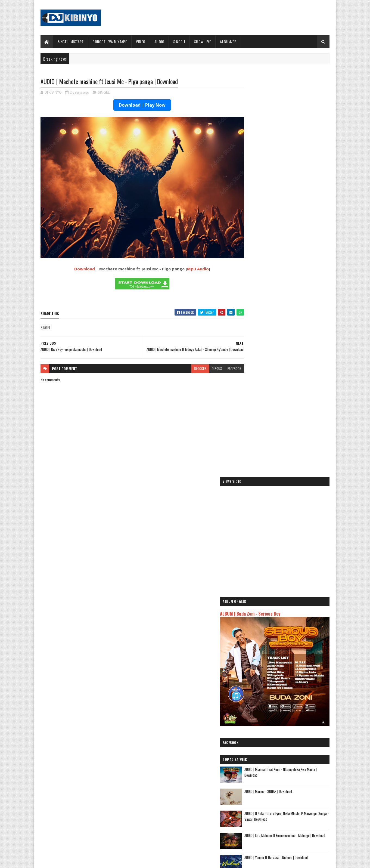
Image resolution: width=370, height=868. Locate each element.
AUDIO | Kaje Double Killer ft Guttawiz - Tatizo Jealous (282, 731)
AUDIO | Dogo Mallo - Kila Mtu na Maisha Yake (281, 723)
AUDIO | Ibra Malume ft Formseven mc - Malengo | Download (294, 420)
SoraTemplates (66, 861)
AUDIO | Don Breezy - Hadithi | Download (294, 483)
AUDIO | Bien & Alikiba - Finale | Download (93, 788)
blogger (189, 364)
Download (79, 261)
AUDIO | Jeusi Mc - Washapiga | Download (277, 716)
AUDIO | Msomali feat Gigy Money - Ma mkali (280, 747)
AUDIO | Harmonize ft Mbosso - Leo (273, 740)
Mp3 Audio (192, 261)
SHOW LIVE (203, 41)
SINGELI (179, 41)
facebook (223, 364)
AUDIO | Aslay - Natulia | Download (290, 505)
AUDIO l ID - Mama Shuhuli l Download (293, 550)
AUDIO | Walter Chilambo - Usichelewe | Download (196, 810)
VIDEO (141, 41)
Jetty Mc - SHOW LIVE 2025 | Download (189, 788)
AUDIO (159, 41)
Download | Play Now (137, 105)
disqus (206, 364)
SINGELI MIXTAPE (71, 41)
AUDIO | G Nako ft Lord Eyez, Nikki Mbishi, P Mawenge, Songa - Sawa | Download (297, 398)
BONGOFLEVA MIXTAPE (110, 41)
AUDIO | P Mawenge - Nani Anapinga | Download (195, 832)
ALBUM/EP (228, 41)
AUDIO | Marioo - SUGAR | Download (291, 373)
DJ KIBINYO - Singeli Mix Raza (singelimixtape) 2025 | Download (290, 464)
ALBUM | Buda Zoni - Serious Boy (273, 218)
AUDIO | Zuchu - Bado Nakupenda (271, 753)
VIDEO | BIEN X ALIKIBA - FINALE (85, 832)
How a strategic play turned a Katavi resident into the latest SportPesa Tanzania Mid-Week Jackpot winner (298, 533)
